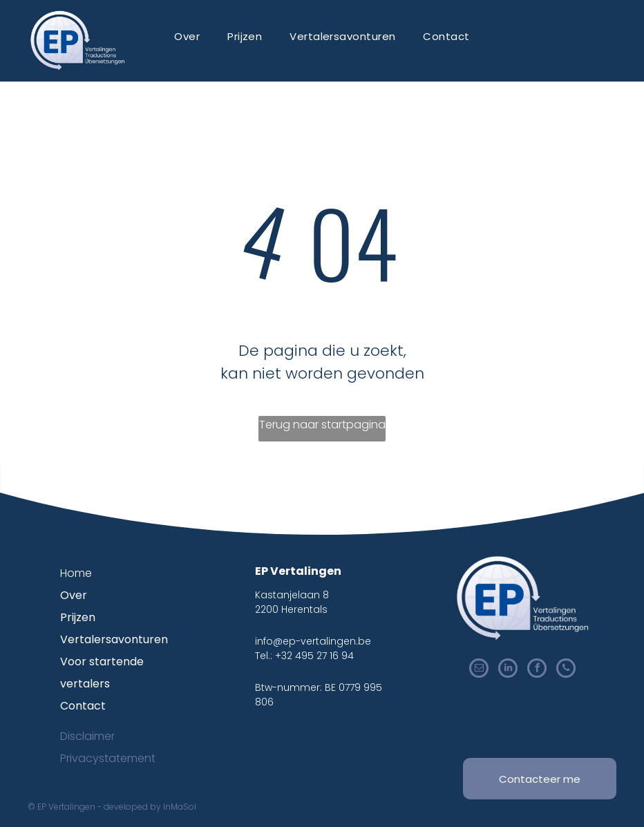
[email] (479, 670)
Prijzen (78, 617)
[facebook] (537, 670)
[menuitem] (187, 36)
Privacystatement (108, 758)
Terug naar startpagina (322, 425)
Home (76, 573)
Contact (83, 706)
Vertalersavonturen (114, 639)
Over (74, 595)
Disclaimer (87, 736)
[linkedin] (508, 670)
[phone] (566, 670)
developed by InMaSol (150, 807)
